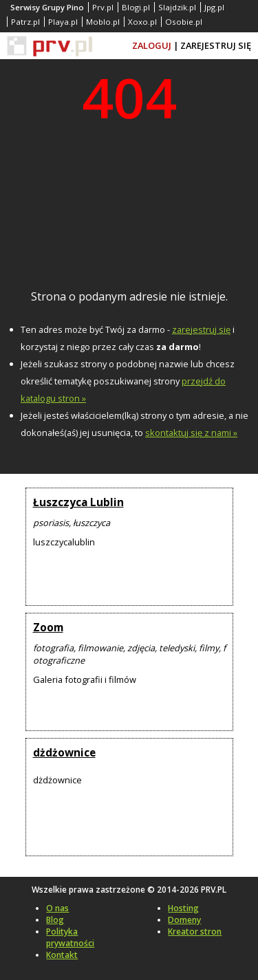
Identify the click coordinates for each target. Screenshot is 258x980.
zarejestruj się (201, 329)
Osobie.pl (184, 22)
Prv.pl (103, 7)
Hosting (183, 908)
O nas (57, 908)
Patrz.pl (25, 22)
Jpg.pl (214, 7)
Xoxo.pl (142, 22)
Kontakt (62, 955)
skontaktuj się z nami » (191, 433)
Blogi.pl (136, 7)
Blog (55, 920)
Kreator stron (195, 932)
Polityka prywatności (70, 937)
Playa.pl (63, 22)
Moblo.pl (103, 22)
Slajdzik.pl (177, 7)
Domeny (184, 920)
